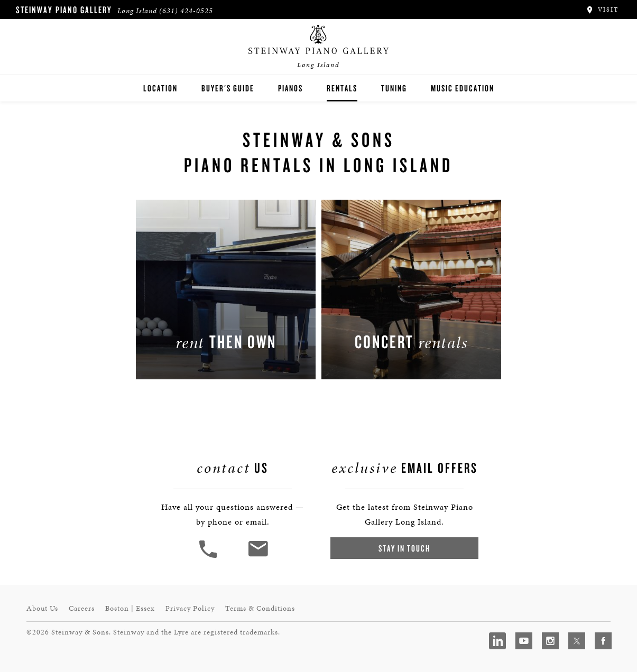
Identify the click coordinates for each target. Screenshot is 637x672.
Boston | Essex (130, 608)
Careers (82, 608)
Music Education (463, 88)
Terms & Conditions (260, 608)
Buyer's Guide (228, 88)
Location (160, 88)
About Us (42, 608)
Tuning (394, 88)
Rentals (342, 88)
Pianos (290, 88)
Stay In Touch (404, 548)
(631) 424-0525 (186, 11)
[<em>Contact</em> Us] (258, 557)
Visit (602, 10)
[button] (209, 557)
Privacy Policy (190, 608)
